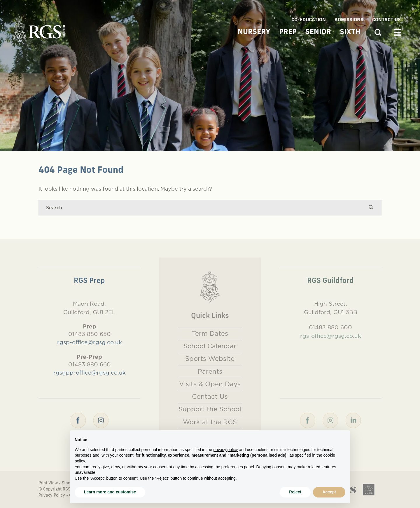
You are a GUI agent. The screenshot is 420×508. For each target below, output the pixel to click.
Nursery (254, 32)
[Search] (204, 208)
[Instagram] (101, 420)
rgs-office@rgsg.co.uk (331, 336)
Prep (288, 32)
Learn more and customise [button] (110, 492)
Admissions (349, 20)
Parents (210, 371)
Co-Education (309, 20)
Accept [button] (329, 492)
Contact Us (386, 20)
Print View (48, 483)
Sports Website (210, 359)
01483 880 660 (90, 364)
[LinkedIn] (353, 420)
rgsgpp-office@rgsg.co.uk (90, 373)
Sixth (350, 32)
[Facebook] (78, 420)
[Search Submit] (371, 208)
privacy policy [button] (225, 450)
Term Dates (210, 333)
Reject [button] (295, 492)
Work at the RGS (210, 422)
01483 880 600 (330, 327)
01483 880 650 (90, 334)
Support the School (210, 409)
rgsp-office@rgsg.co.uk (90, 342)
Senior (318, 32)
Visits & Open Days (210, 384)
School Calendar (210, 346)
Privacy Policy (52, 496)
